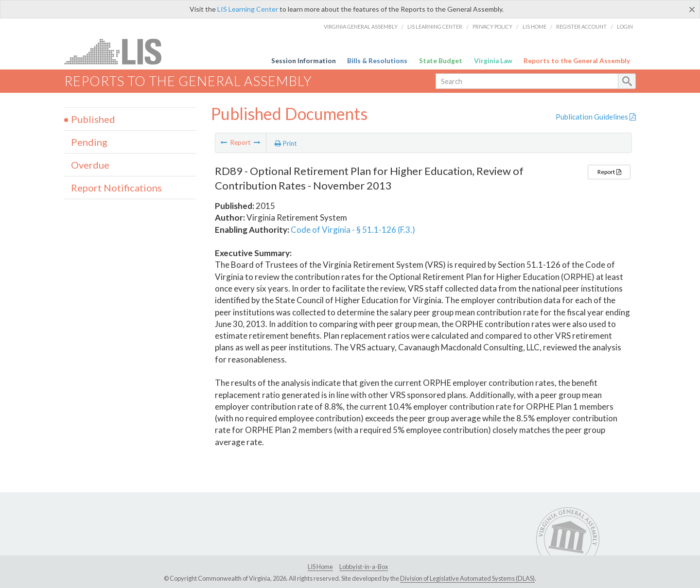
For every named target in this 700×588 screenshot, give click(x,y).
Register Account (581, 26)
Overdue (90, 165)
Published (93, 119)
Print (286, 143)
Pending (89, 142)
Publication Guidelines (596, 117)
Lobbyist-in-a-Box (364, 567)
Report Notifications (116, 188)
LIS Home (534, 26)
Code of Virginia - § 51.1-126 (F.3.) (353, 230)
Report (609, 172)
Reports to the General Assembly (577, 61)
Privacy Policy (492, 26)
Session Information (304, 61)
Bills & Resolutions (377, 61)
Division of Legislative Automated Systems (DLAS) (467, 578)
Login (625, 26)
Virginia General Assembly (361, 26)
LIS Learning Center (248, 9)
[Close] (692, 9)
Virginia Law (493, 61)
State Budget (441, 61)
